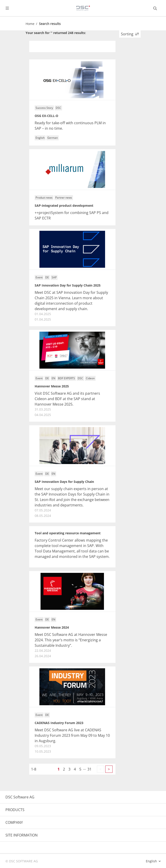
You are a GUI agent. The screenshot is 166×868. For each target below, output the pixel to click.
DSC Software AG (20, 797)
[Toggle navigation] (11, 8)
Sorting (130, 34)
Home (30, 24)
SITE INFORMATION (22, 835)
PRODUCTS (15, 810)
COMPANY (14, 822)
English (152, 861)
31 (89, 769)
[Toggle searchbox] (155, 8)
